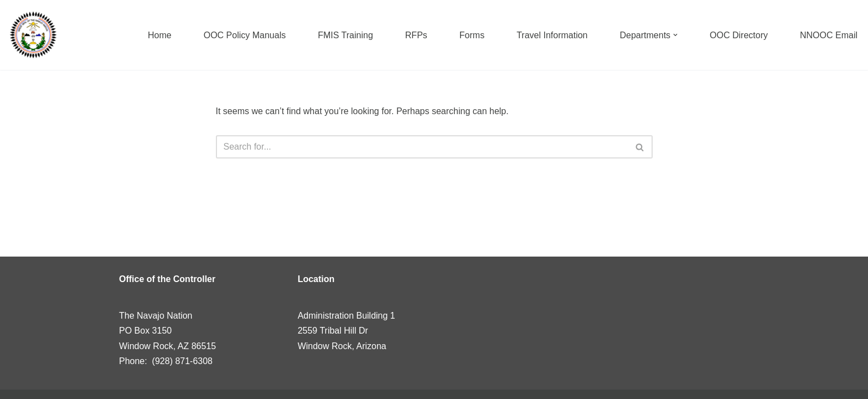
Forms (472, 35)
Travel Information (552, 35)
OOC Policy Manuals (245, 35)
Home (160, 35)
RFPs (416, 35)
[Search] (422, 147)
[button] (675, 35)
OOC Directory (739, 35)
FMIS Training (345, 35)
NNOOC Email (829, 35)
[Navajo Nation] (33, 35)
